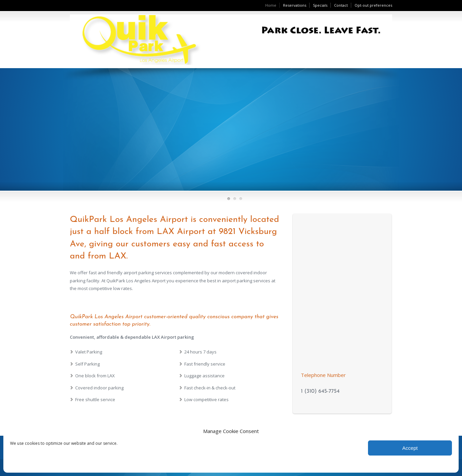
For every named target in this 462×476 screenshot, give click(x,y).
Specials (320, 5)
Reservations (295, 5)
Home (271, 5)
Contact (341, 5)
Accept (410, 448)
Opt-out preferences (373, 5)
